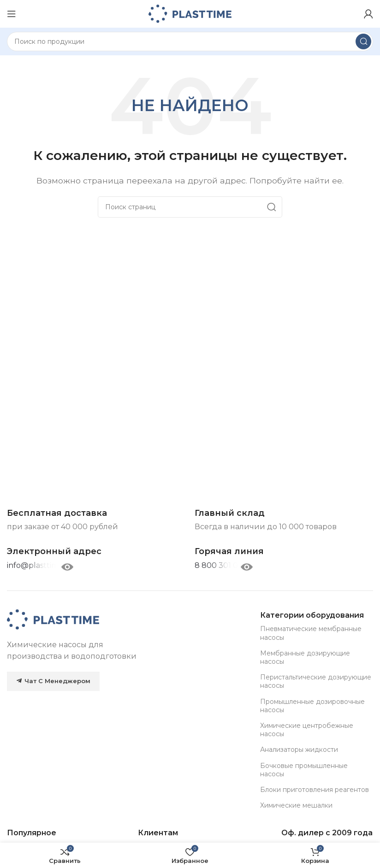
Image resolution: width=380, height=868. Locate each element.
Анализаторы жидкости (299, 750)
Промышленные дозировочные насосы (312, 706)
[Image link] (53, 619)
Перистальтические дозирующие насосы (316, 681)
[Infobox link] (229, 552)
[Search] (190, 41)
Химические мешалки (296, 805)
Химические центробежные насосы (307, 730)
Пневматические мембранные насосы (311, 633)
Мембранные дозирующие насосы (305, 657)
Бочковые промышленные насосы (304, 770)
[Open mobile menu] (12, 14)
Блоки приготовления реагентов (315, 790)
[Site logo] (190, 13)
